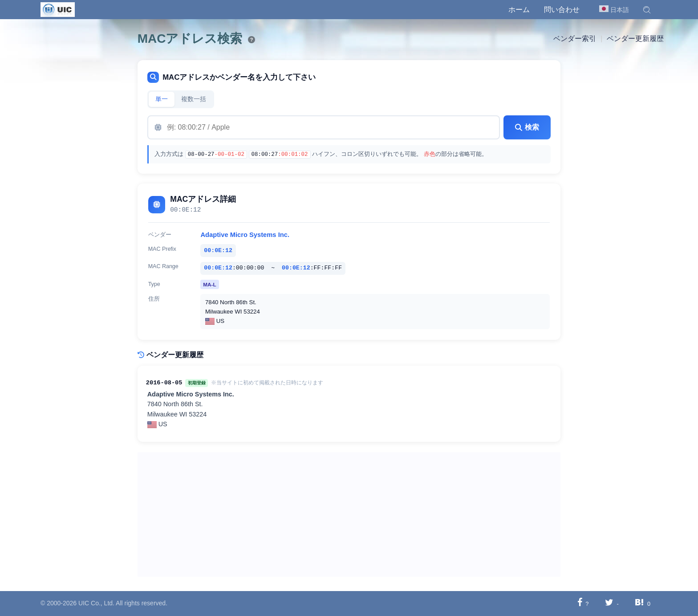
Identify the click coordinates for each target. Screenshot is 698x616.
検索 (527, 127)
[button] (647, 10)
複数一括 (194, 99)
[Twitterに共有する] (609, 603)
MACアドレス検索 (190, 39)
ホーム (519, 10)
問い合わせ (562, 10)
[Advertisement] (349, 514)
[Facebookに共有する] (580, 603)
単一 (162, 99)
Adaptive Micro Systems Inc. (245, 235)
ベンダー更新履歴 (635, 39)
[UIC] (58, 9)
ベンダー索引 (575, 39)
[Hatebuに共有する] (639, 603)
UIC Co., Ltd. (96, 603)
